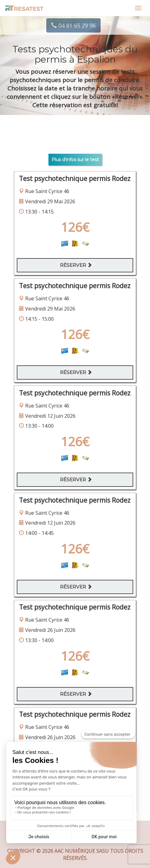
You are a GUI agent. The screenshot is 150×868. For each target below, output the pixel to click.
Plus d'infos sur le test (75, 160)
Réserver (76, 265)
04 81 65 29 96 (73, 25)
